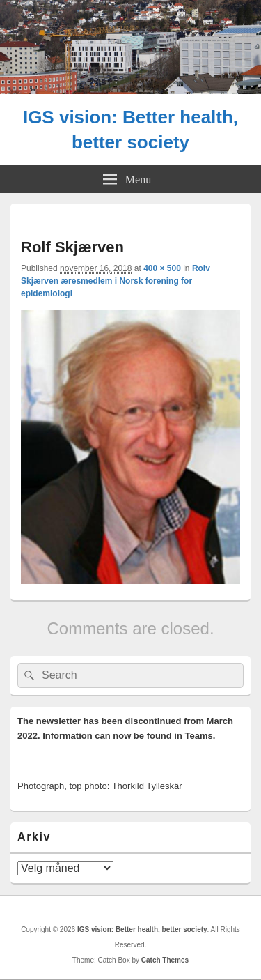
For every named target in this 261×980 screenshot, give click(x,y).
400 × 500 (162, 268)
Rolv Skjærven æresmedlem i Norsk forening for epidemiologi (116, 281)
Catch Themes (165, 960)
